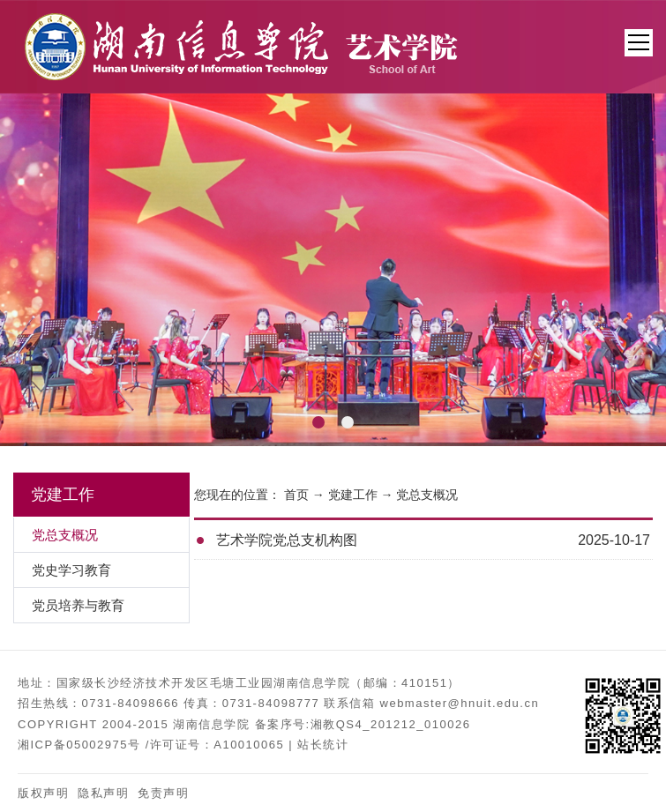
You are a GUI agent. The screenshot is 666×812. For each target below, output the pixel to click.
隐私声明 (103, 793)
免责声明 (163, 793)
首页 (296, 495)
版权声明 (43, 793)
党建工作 (353, 495)
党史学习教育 (71, 570)
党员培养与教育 (78, 605)
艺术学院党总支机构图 (287, 540)
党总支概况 (427, 495)
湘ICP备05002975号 (79, 745)
